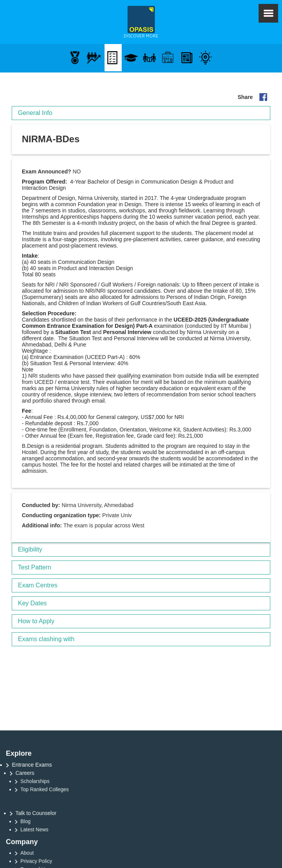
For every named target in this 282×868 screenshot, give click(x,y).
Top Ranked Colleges (58, 789)
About (43, 853)
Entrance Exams (35, 765)
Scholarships (50, 781)
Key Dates (32, 603)
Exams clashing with (46, 639)
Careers (35, 773)
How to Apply (36, 621)
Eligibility (30, 549)
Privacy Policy (51, 861)
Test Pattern (35, 567)
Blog (42, 821)
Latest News (50, 830)
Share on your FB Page (263, 97)
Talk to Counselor (45, 813)
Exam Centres (38, 585)
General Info (35, 113)
